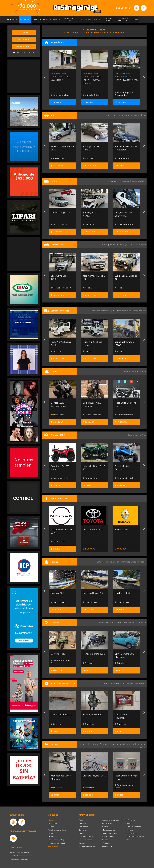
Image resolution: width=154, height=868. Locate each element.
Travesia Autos (59, 158)
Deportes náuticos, (122, 562)
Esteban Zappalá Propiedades (124, 94)
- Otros (128, 840)
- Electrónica (107, 846)
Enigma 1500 (57, 593)
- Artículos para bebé (133, 827)
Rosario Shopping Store (124, 786)
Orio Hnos (88, 224)
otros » (143, 747)
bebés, (120, 744)
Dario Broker (58, 602)
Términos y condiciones (57, 830)
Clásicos (82, 843)
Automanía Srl (122, 158)
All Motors (57, 788)
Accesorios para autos (87, 846)
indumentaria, (139, 744)
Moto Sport (57, 415)
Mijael (119, 351)
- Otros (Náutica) (108, 837)
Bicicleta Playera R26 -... (94, 776)
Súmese (51, 827)
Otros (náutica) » (138, 562)
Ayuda (51, 833)
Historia (51, 837)
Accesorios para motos (134, 683)
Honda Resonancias (93, 415)
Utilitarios (83, 823)
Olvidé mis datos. (24, 52)
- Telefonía (106, 843)
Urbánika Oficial (91, 95)
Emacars (88, 663)
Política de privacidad (57, 843)
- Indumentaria (131, 833)
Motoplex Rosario (124, 415)
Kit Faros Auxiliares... (93, 715)
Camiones (83, 830)
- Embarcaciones (109, 830)
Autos (81, 820)
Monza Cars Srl (59, 224)
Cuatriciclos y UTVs (86, 837)
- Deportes (129, 830)
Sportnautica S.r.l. (60, 478)
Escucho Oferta (123, 530)
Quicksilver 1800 (123, 593)
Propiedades (107, 823)
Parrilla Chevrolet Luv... (62, 715)
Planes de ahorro (85, 840)
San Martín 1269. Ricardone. (126, 77)
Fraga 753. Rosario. (61, 77)
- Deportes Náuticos (110, 833)
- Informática (130, 820)
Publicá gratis (24, 46)
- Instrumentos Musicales (135, 837)
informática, (104, 744)
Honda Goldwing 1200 (94, 654)
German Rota (90, 478)
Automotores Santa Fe (61, 662)
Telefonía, (82, 744)
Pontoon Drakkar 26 (93, 593)
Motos (81, 833)
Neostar (88, 288)
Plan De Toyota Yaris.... (94, 530)
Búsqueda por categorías (58, 840)
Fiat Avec (88, 158)
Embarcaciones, (105, 562)
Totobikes (88, 788)
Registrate (24, 39)
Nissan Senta (58, 541)
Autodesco (121, 663)
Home (51, 820)
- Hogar (128, 823)
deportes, (128, 744)
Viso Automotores (124, 224)
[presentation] (45, 78)
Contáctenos (53, 846)
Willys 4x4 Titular (59, 654)
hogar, (113, 744)
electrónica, (93, 744)
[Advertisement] (24, 76)
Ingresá (24, 32)
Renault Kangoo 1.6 (61, 213)
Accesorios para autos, (112, 683)
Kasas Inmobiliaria (60, 95)
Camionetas (83, 827)
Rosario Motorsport (61, 288)
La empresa (53, 823)
